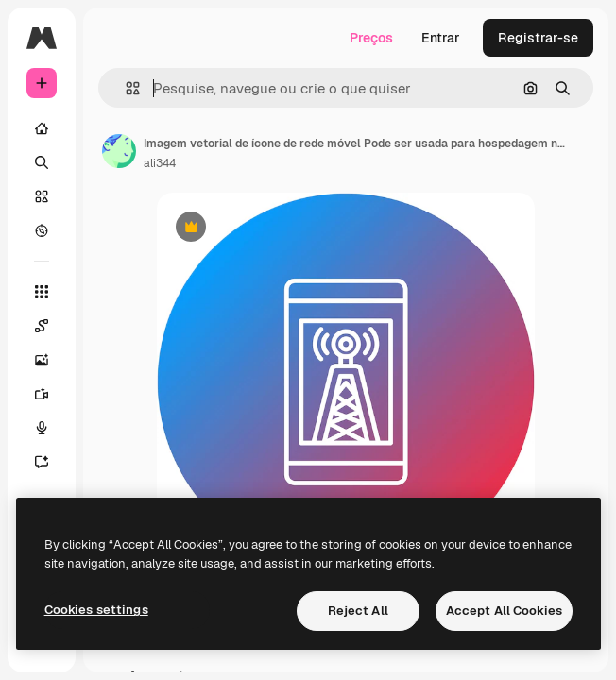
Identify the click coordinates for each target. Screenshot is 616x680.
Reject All (358, 611)
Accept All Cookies (504, 611)
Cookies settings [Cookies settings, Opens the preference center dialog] (96, 610)
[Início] (42, 128)
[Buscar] (42, 162)
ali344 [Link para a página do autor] (160, 163)
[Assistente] (42, 462)
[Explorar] (42, 230)
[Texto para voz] (42, 428)
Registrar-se (538, 38)
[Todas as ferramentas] (42, 292)
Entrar (441, 38)
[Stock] (42, 196)
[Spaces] (42, 326)
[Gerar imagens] (42, 360)
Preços (371, 38)
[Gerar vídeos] (42, 394)
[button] (125, 88)
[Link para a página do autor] (119, 151)
